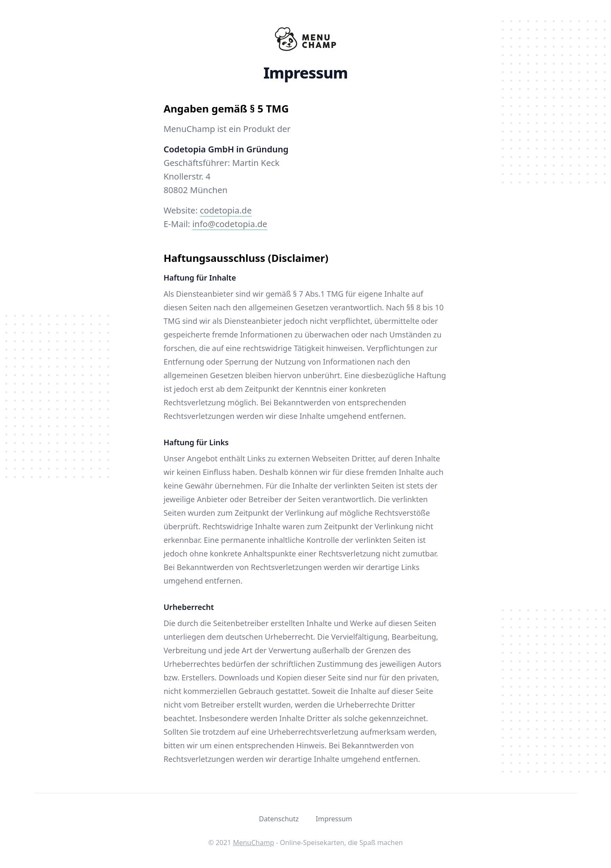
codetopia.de (226, 210)
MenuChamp (254, 843)
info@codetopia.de (230, 224)
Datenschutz (279, 819)
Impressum (334, 819)
